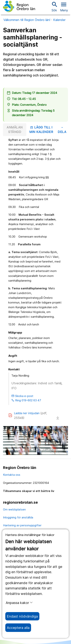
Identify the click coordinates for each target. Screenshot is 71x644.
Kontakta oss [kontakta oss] (12, 475)
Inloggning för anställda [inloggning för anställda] (18, 517)
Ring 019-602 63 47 (26, 400)
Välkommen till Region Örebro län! (27, 20)
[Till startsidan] (19, 6)
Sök (54, 7)
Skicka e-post (22, 396)
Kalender (59, 20)
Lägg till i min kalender (41, 130)
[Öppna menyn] (64, 6)
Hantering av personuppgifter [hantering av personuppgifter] (22, 525)
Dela (62, 130)
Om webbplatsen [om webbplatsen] (14, 509)
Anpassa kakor (19, 603)
